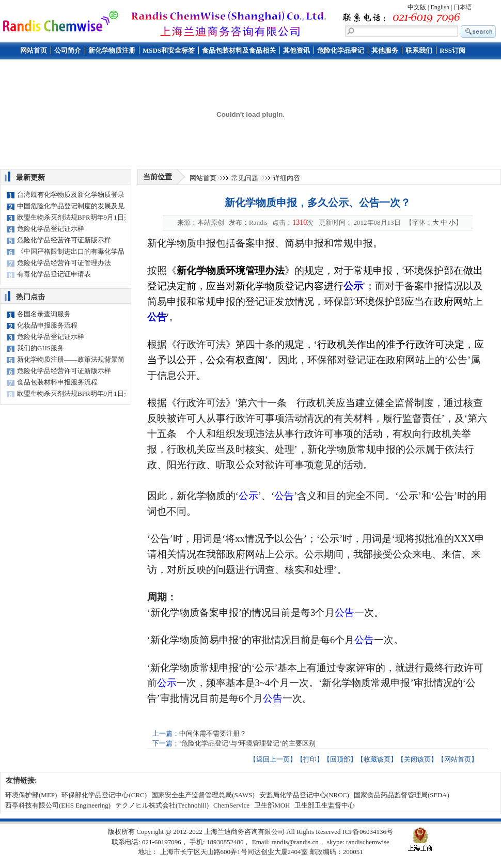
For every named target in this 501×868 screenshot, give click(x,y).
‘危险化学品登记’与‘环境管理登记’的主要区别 (247, 743)
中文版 (417, 7)
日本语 (463, 7)
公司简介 (68, 50)
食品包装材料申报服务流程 (57, 382)
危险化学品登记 (341, 50)
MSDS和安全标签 (169, 50)
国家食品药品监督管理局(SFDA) (402, 795)
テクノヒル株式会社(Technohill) (162, 805)
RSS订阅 (452, 50)
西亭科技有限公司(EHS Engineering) (58, 805)
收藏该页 (377, 759)
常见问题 (245, 178)
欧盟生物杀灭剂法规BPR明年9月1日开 (74, 217)
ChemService (231, 805)
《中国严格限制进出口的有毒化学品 (71, 251)
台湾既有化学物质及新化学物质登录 (71, 195)
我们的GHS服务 (41, 348)
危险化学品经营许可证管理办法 (64, 263)
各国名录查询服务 (44, 314)
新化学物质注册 (112, 50)
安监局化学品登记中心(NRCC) (304, 795)
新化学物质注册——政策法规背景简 (71, 359)
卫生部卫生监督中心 (325, 805)
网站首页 (34, 50)
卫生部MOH (272, 805)
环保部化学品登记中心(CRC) (104, 795)
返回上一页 (273, 759)
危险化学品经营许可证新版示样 (64, 240)
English (440, 7)
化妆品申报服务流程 (47, 325)
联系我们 (419, 50)
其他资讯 (296, 50)
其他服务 (385, 50)
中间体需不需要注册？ (213, 733)
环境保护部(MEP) (31, 795)
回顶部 (340, 759)
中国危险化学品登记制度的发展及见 (71, 206)
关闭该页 (417, 759)
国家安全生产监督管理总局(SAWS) (203, 795)
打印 (310, 759)
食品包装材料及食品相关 (239, 50)
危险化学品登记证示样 (51, 229)
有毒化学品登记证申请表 (54, 274)
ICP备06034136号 (368, 832)
